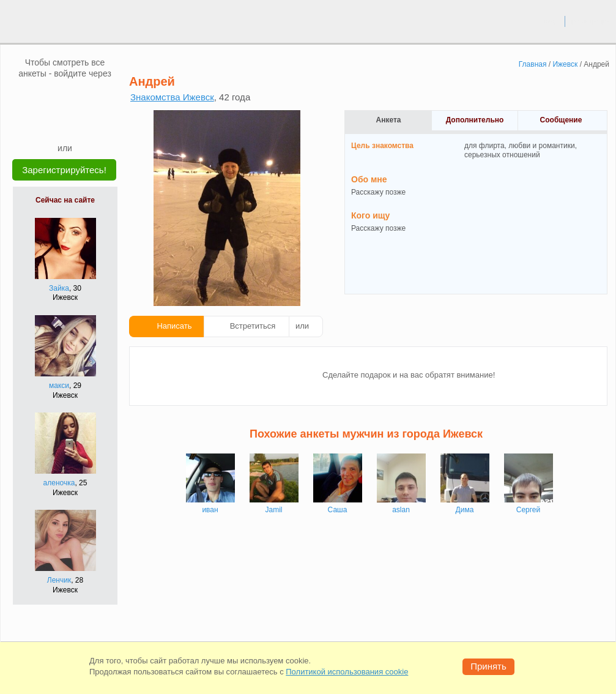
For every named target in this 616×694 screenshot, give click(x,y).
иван (210, 510)
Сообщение (561, 120)
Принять (488, 666)
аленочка (59, 483)
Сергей (529, 510)
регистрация (591, 21)
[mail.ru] (65, 97)
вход (551, 21)
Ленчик (59, 580)
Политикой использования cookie (347, 672)
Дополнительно (475, 120)
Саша (338, 510)
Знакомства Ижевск (172, 97)
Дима (465, 510)
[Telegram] (76, 124)
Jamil (273, 510)
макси (59, 386)
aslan (401, 510)
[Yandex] (53, 124)
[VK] (42, 97)
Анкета (389, 120)
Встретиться (253, 326)
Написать (174, 326)
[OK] (88, 97)
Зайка (59, 288)
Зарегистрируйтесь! (64, 170)
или (302, 326)
